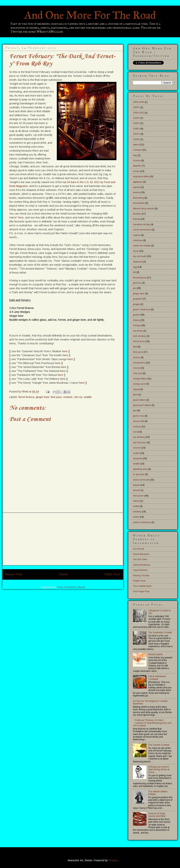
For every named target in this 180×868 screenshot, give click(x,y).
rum (135, 432)
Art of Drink (139, 549)
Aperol (136, 145)
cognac (137, 235)
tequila (136, 485)
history (136, 320)
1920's (136, 118)
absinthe (137, 166)
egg (135, 267)
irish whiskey (139, 336)
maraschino (139, 363)
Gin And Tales (140, 559)
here (21, 218)
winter (136, 517)
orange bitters (140, 379)
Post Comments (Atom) (71, 587)
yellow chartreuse (142, 522)
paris (135, 395)
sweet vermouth (141, 480)
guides (136, 315)
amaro (136, 171)
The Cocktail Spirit (142, 586)
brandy (136, 219)
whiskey (137, 512)
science (137, 448)
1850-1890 (139, 102)
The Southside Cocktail (160, 632)
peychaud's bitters (142, 405)
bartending (138, 198)
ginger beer (43, 397)
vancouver (138, 496)
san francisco (140, 443)
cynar (136, 251)
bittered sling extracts (144, 209)
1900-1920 (139, 113)
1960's (136, 139)
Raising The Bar (141, 576)
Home (64, 574)
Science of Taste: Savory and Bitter (157, 815)
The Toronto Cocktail (159, 745)
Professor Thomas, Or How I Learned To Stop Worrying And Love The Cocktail (152, 723)
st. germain (139, 474)
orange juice (139, 384)
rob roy (78, 397)
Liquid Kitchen (140, 570)
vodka (136, 506)
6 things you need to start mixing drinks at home (159, 770)
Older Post (112, 574)
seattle (88, 397)
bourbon (137, 214)
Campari (137, 150)
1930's (136, 123)
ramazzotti (138, 421)
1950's (136, 134)
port (135, 410)
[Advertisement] (63, 539)
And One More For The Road (90, 15)
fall (134, 272)
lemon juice (139, 341)
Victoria (137, 161)
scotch (136, 453)
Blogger (113, 860)
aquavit (137, 187)
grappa (136, 304)
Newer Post (14, 574)
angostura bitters (141, 176)
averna (136, 192)
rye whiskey (139, 437)
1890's (136, 107)
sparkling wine (140, 469)
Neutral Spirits (155, 654)
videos (136, 501)
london (136, 357)
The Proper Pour (141, 591)
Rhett (25, 392)
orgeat (136, 389)
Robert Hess (139, 581)
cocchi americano (142, 230)
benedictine (139, 203)
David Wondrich (141, 554)
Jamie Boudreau (141, 565)
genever (137, 283)
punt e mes (139, 416)
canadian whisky (141, 224)
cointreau (138, 240)
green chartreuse (142, 310)
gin (135, 288)
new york (138, 373)
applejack (138, 182)
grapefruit (138, 299)
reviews (68, 397)
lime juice (56, 397)
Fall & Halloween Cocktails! (157, 678)
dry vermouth (140, 256)
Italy (135, 155)
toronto (136, 490)
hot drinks (138, 331)
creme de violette (142, 246)
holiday (137, 325)
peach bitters (139, 400)
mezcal (137, 368)
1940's (136, 129)
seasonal (138, 458)
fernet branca (26, 397)
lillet (135, 347)
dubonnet (138, 262)
